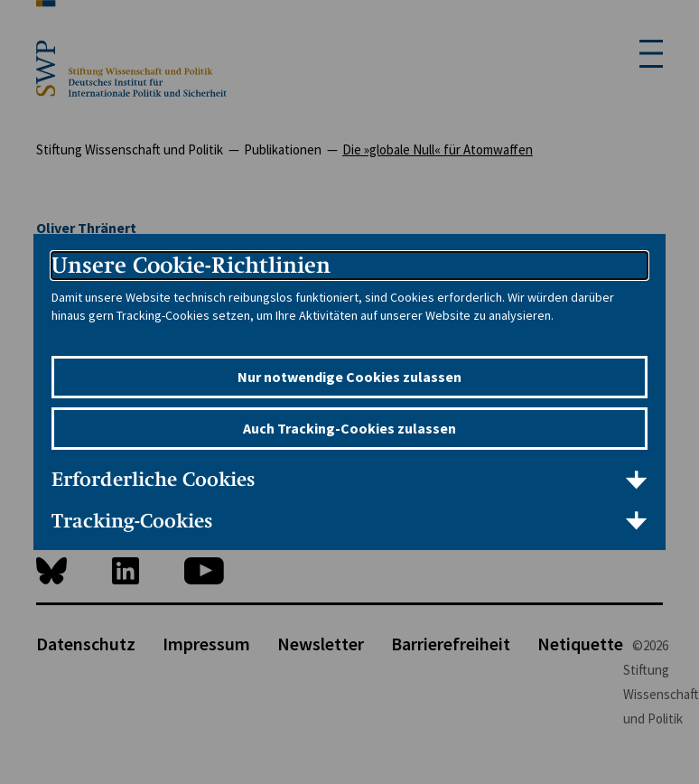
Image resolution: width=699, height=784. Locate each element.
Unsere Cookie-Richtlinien (191, 265)
